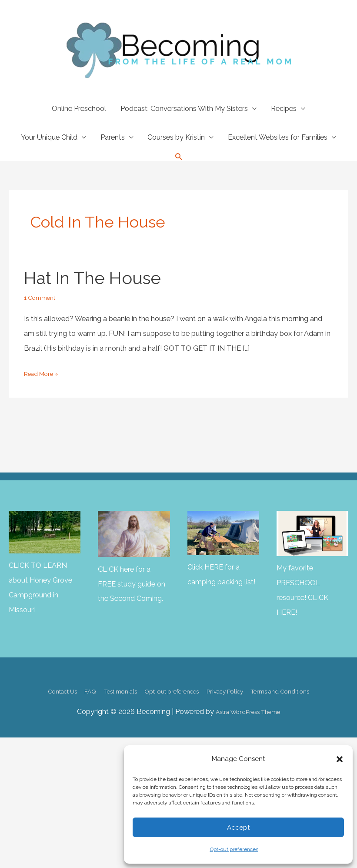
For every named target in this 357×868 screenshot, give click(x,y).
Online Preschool (79, 109)
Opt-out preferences (234, 849)
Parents (113, 137)
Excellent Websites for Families (278, 137)
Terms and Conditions (302, 688)
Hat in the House (87, 277)
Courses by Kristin (176, 137)
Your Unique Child (49, 137)
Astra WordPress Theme (248, 709)
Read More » (44, 372)
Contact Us (38, 688)
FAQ (72, 688)
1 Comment (43, 296)
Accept (238, 828)
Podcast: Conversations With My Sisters (184, 109)
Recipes (284, 109)
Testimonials (109, 688)
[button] (340, 759)
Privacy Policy (236, 688)
